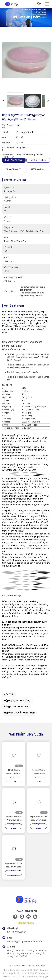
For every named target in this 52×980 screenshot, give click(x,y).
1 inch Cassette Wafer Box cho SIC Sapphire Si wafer (14, 818)
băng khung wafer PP (16, 707)
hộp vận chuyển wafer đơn (19, 713)
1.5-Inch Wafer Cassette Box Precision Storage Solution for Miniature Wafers (38, 772)
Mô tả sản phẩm (38, 169)
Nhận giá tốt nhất (14, 160)
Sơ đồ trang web (37, 966)
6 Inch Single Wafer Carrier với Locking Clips (14, 772)
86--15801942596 (17, 932)
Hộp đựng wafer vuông (17, 700)
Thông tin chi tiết (14, 169)
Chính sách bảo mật (17, 966)
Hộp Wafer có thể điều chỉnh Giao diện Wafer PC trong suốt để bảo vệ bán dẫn (38, 818)
